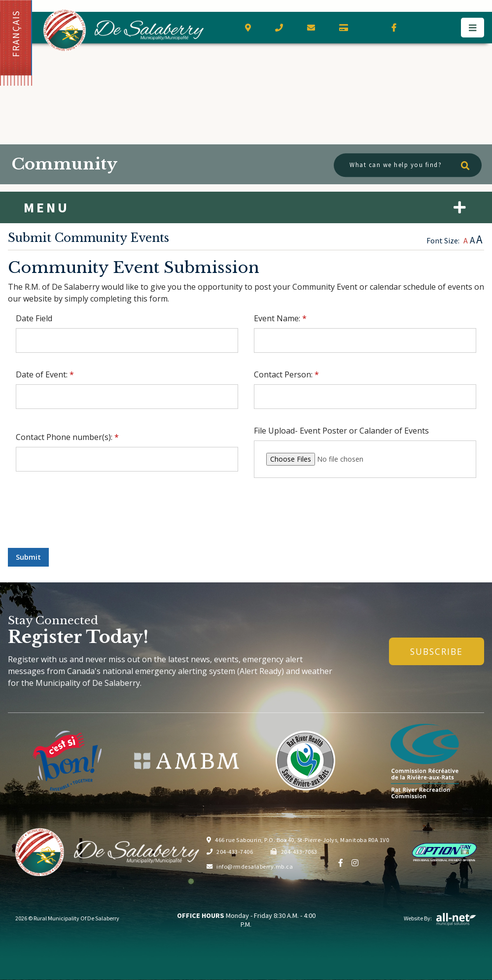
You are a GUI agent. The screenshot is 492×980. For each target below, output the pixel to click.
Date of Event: (45, 374)
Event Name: (280, 318)
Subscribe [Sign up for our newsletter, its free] (437, 651)
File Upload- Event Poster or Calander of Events (341, 431)
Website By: (440, 918)
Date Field (34, 318)
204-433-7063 (294, 852)
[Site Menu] (246, 207)
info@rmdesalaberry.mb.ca (250, 866)
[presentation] (83, 521)
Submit (28, 557)
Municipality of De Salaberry (123, 30)
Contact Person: (286, 374)
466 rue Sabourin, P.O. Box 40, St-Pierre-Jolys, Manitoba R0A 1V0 (298, 840)
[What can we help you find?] (408, 165)
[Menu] (473, 28)
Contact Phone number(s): (67, 437)
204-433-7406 (230, 852)
